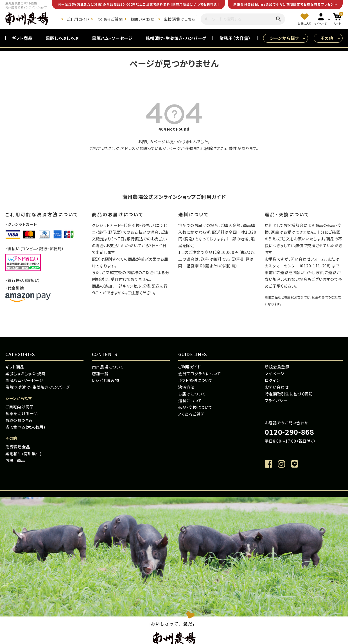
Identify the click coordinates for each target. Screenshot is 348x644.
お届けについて (192, 394)
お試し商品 (15, 460)
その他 (327, 38)
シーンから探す (284, 38)
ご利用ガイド (78, 19)
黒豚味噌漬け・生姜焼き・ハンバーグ (38, 387)
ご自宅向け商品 (20, 407)
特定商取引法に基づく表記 (289, 394)
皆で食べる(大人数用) (25, 427)
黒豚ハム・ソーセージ (112, 38)
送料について (190, 400)
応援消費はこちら (179, 19)
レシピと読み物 (106, 380)
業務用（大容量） (235, 38)
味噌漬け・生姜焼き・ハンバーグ (176, 38)
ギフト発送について (195, 380)
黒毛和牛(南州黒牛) (23, 454)
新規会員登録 (277, 367)
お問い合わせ (142, 19)
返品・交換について (195, 407)
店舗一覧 (100, 374)
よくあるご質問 (110, 19)
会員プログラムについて (200, 374)
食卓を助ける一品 (22, 413)
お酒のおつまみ (19, 420)
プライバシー (276, 400)
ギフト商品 (22, 38)
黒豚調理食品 (18, 447)
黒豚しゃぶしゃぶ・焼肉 (25, 374)
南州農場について (108, 367)
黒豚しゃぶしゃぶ (62, 38)
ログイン (272, 380)
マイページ (275, 374)
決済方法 (187, 387)
